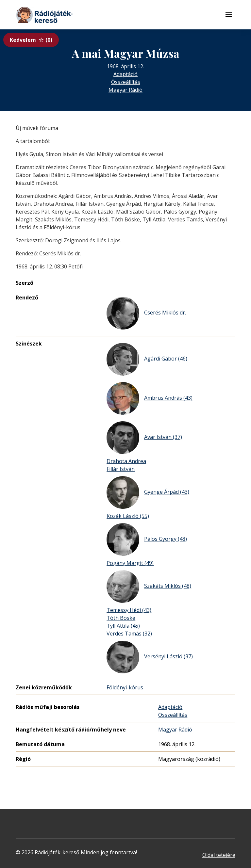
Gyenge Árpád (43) (148, 492)
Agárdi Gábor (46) (147, 359)
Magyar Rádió (125, 90)
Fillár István (121, 469)
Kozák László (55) (128, 516)
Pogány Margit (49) (130, 563)
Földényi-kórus (125, 687)
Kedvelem (31, 40)
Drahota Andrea (126, 461)
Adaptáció (125, 74)
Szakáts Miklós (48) (149, 587)
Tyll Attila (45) (123, 626)
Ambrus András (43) (150, 398)
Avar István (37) (144, 438)
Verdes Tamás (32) (129, 634)
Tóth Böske (121, 618)
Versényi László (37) (150, 657)
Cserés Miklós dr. (146, 313)
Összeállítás (126, 82)
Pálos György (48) (147, 539)
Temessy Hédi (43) (129, 610)
